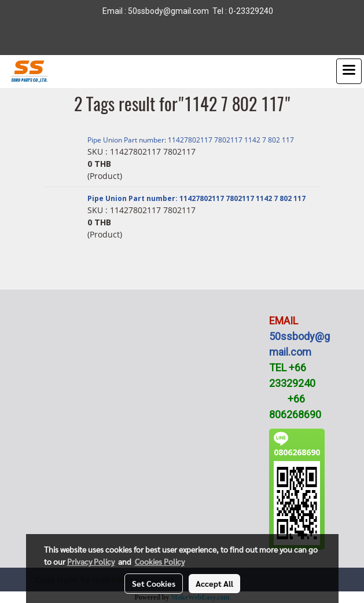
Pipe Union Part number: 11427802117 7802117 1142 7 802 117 (191, 140)
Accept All (214, 583)
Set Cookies (154, 583)
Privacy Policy (91, 561)
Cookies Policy (160, 561)
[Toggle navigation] (349, 71)
